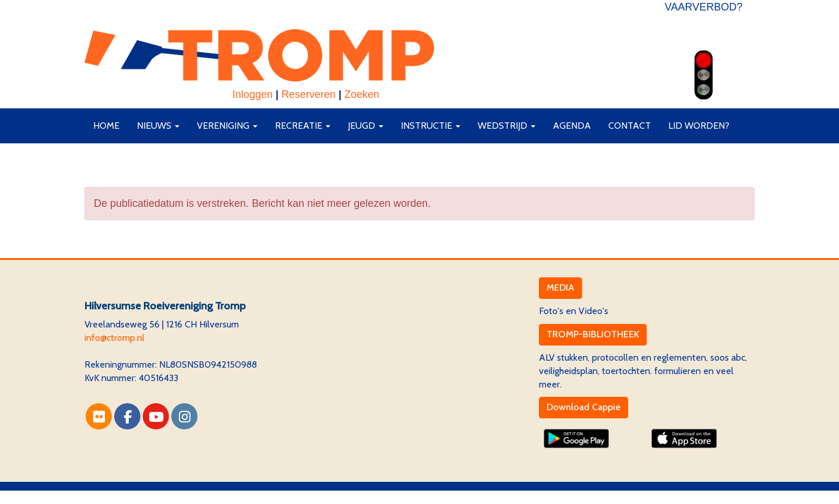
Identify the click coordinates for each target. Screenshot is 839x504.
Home (106, 126)
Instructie (431, 126)
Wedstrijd (507, 126)
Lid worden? (699, 126)
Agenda (572, 126)
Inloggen (253, 94)
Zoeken (362, 94)
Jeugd (366, 126)
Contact (630, 126)
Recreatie (303, 126)
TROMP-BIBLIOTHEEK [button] (593, 334)
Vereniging (227, 126)
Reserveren (309, 94)
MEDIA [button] (560, 288)
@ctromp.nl (114, 338)
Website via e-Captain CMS (140, 497)
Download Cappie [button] (584, 407)
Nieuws (158, 126)
